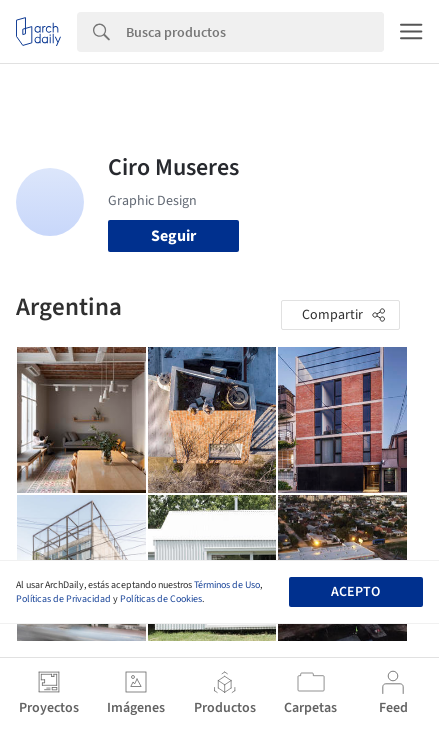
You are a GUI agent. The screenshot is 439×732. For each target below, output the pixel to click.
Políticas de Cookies (161, 599)
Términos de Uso (227, 585)
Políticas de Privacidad (63, 599)
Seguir (173, 236)
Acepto (355, 592)
